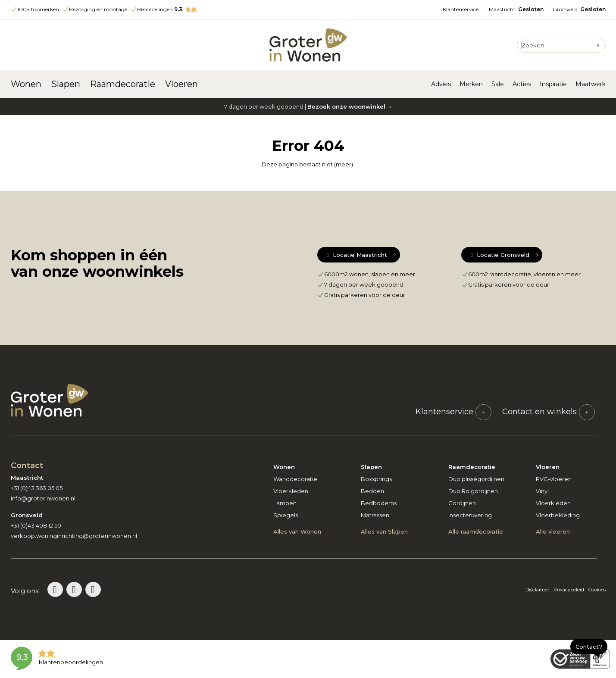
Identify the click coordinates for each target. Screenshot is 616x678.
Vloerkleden (291, 491)
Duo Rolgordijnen (473, 491)
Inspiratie (553, 84)
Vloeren (181, 84)
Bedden (372, 491)
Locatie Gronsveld (499, 255)
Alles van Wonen (297, 531)
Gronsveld (579, 9)
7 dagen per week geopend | (308, 106)
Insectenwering (470, 515)
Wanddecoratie (295, 479)
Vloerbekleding (558, 515)
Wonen (26, 84)
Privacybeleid (569, 590)
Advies (441, 84)
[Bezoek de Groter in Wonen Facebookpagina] (93, 589)
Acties (522, 84)
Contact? (589, 647)
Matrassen (375, 515)
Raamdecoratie (123, 84)
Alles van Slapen (384, 531)
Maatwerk (591, 84)
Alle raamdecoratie (476, 531)
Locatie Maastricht (356, 255)
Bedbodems (379, 503)
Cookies (597, 590)
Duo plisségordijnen (476, 479)
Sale (498, 84)
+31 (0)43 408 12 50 (36, 525)
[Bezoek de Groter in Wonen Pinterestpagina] (55, 589)
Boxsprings (376, 479)
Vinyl (542, 491)
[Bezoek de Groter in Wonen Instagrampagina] (74, 589)
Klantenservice (461, 9)
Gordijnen (462, 503)
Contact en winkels (549, 412)
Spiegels (286, 515)
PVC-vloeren (554, 479)
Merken (471, 84)
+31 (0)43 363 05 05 (37, 488)
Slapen (66, 84)
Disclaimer (537, 590)
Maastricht (516, 9)
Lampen (285, 503)
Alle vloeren (553, 531)
